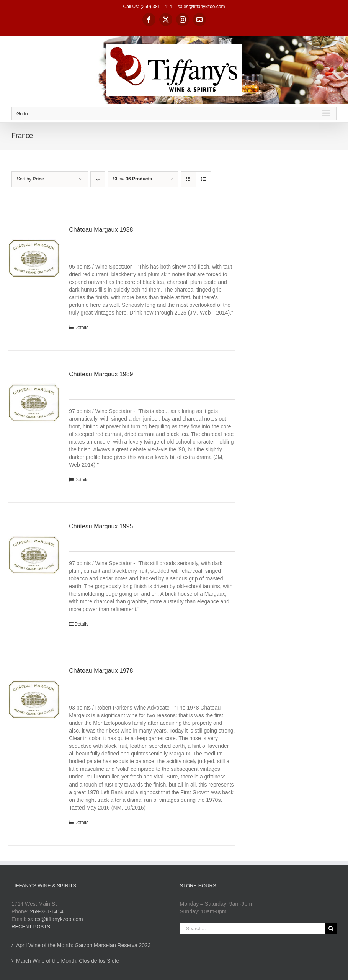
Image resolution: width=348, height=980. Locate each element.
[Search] (331, 928)
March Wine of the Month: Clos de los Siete (68, 961)
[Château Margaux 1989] (34, 403)
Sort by (30, 179)
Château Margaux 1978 (101, 671)
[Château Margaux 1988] (34, 259)
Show (132, 179)
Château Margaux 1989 (101, 374)
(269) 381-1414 (156, 7)
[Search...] (253, 928)
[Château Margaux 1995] (34, 555)
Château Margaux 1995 (101, 526)
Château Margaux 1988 (101, 230)
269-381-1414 (47, 911)
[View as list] (203, 179)
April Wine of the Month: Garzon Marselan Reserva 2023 (83, 945)
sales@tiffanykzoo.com (201, 7)
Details (81, 328)
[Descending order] (98, 179)
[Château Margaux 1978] (34, 700)
